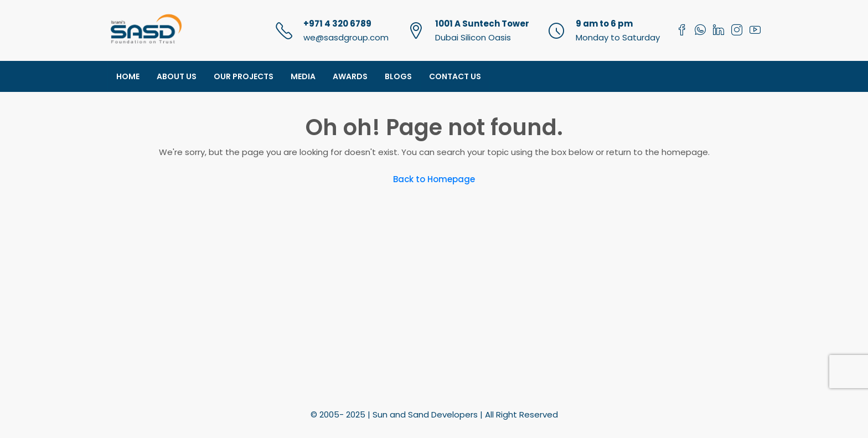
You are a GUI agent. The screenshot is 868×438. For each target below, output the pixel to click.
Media (303, 76)
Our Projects (244, 76)
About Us (177, 76)
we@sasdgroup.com (346, 37)
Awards (350, 76)
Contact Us (455, 76)
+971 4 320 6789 (337, 24)
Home (128, 76)
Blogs (398, 76)
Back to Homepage (434, 179)
